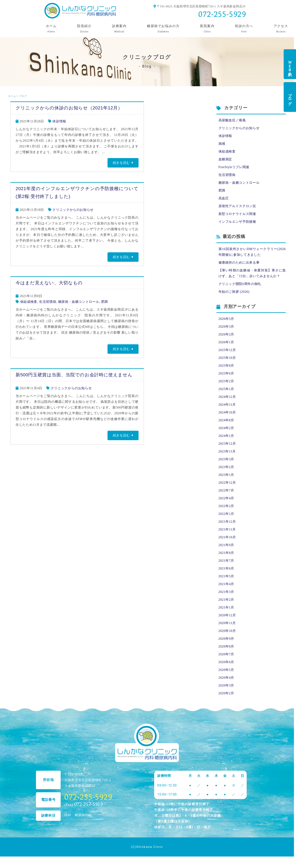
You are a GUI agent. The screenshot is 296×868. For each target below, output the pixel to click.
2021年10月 (227, 537)
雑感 (222, 144)
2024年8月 (226, 420)
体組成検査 (29, 302)
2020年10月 (227, 631)
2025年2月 (226, 381)
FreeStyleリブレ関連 (234, 167)
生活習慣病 (48, 302)
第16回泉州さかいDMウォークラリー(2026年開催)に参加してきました (252, 252)
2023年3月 (226, 459)
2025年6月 (226, 373)
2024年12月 (227, 397)
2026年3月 (226, 327)
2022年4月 (226, 498)
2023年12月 (227, 444)
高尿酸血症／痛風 (232, 120)
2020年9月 (226, 639)
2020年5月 (226, 670)
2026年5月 (226, 319)
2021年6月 (226, 568)
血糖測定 (225, 159)
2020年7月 (226, 654)
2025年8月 (226, 366)
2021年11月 (227, 529)
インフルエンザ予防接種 (237, 222)
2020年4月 (226, 678)
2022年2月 (226, 506)
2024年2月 (226, 428)
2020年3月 (226, 685)
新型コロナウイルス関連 (237, 214)
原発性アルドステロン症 (237, 206)
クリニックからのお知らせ (73, 210)
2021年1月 (226, 607)
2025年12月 (227, 350)
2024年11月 (227, 405)
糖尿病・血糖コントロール (79, 302)
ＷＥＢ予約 (290, 64)
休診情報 (59, 121)
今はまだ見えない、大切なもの (49, 283)
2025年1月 (226, 389)
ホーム (12, 96)
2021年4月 (226, 584)
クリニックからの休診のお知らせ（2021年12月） (69, 108)
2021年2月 (226, 600)
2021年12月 (227, 522)
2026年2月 (226, 334)
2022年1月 (226, 514)
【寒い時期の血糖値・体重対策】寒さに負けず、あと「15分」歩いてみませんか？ (252, 273)
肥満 (105, 302)
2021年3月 (226, 592)
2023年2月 (226, 467)
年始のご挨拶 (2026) (234, 292)
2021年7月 (226, 561)
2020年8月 (226, 646)
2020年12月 (227, 615)
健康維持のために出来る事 (239, 262)
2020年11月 (227, 623)
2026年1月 (226, 342)
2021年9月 (226, 545)
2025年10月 (227, 358)
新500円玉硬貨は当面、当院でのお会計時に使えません (74, 375)
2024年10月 (227, 412)
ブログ (290, 97)
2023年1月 (226, 475)
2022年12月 (227, 483)
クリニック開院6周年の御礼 (240, 284)
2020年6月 (226, 662)
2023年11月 (227, 451)
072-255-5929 (222, 14)
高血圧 (224, 198)
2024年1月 (226, 436)
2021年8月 (226, 553)
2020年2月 (226, 693)
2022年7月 (226, 490)
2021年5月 (226, 576)
